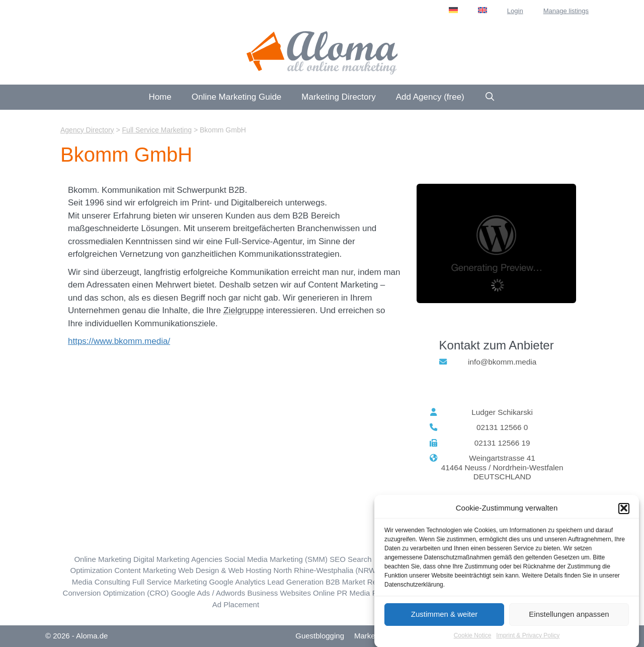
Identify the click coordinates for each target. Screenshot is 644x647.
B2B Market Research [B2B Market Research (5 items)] (363, 582)
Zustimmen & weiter (445, 617)
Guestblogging (320, 636)
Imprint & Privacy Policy (528, 638)
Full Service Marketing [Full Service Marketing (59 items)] (170, 582)
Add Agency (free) (430, 97)
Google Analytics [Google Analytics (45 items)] (237, 582)
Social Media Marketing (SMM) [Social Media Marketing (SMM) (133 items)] (276, 559)
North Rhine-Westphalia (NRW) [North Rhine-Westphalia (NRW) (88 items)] (326, 570)
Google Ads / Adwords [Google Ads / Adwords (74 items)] (208, 593)
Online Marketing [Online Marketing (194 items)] (102, 559)
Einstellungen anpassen (569, 617)
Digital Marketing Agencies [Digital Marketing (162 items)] (178, 559)
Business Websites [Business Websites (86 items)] (279, 593)
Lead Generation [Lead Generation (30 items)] (295, 582)
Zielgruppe (244, 310)
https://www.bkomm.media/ (119, 341)
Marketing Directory (338, 97)
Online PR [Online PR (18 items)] (330, 593)
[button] (624, 511)
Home (160, 97)
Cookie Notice (473, 638)
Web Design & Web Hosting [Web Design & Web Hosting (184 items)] (225, 570)
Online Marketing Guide (237, 97)
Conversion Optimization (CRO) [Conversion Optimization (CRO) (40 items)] (116, 593)
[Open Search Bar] (490, 97)
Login (515, 11)
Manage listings (566, 11)
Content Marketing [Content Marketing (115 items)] (145, 570)
